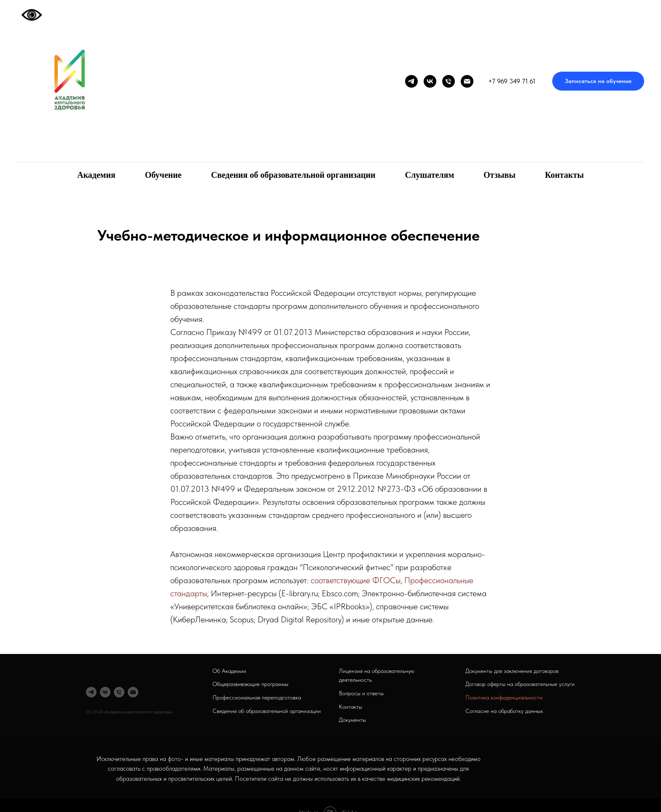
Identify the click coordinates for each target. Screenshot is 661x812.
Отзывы (500, 175)
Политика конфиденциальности (504, 697)
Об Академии (229, 671)
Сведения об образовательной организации (293, 175)
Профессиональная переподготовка (257, 697)
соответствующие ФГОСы (356, 580)
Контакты (564, 175)
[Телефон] (449, 81)
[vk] (430, 81)
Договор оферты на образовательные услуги (520, 684)
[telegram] (411, 81)
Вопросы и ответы (361, 693)
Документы (352, 720)
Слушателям (430, 175)
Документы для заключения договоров (512, 671)
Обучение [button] (163, 175)
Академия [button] (96, 175)
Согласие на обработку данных (504, 711)
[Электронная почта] (467, 81)
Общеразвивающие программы (250, 684)
